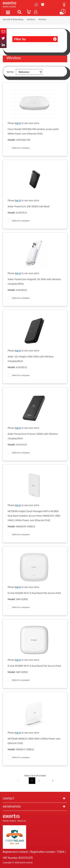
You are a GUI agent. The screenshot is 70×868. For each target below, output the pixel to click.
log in (18, 123)
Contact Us (36, 4)
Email (3, 32)
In (3, 45)
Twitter (3, 38)
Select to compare (19, 148)
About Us (43, 4)
